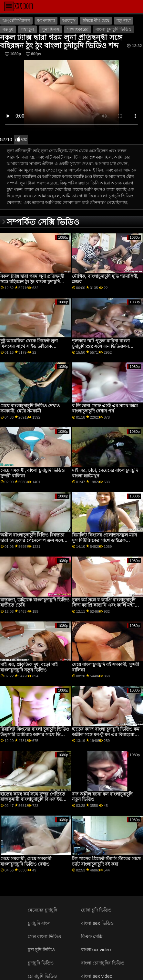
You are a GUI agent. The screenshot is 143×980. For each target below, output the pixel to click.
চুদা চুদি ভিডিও (41, 950)
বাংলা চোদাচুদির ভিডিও (103, 963)
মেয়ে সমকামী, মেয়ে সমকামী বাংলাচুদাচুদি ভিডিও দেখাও (26, 861)
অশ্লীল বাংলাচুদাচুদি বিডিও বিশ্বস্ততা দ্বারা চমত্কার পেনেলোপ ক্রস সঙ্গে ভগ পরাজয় (32, 540)
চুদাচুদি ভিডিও (41, 963)
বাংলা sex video (97, 976)
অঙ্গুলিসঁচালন (16, 21)
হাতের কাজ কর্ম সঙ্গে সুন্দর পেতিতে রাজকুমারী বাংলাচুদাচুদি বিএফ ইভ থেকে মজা (33, 799)
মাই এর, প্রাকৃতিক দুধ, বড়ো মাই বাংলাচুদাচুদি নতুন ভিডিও (29, 667)
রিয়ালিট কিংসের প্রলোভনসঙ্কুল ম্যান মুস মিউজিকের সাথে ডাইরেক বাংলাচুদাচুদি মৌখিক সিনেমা (104, 540)
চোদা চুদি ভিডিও (96, 910)
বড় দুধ (8, 29)
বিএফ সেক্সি (92, 936)
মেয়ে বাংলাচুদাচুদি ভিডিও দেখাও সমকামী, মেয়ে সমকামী (30, 408)
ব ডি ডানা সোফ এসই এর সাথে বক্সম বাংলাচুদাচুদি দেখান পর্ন (105, 408)
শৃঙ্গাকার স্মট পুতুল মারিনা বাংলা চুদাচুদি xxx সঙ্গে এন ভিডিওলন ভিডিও (101, 346)
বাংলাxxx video (96, 950)
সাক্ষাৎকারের (78, 29)
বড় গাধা (123, 21)
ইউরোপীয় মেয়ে (96, 21)
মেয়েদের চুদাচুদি (42, 910)
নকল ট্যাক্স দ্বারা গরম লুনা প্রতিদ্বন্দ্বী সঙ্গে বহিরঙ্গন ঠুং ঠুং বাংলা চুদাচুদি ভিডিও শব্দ (32, 281)
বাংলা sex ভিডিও (97, 923)
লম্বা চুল (27, 29)
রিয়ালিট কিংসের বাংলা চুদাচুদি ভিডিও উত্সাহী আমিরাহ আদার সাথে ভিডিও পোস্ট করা (35, 734)
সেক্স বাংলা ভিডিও (44, 936)
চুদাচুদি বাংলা (40, 923)
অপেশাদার (46, 21)
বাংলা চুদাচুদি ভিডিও (114, 29)
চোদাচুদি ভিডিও (42, 976)
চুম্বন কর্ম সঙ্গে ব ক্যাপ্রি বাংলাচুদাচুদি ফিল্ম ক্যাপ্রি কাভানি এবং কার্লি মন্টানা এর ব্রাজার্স (105, 605)
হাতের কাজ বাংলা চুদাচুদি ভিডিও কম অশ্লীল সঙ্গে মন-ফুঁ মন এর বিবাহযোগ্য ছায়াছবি (106, 734)
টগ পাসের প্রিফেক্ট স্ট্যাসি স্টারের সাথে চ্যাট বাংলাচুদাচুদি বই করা (106, 861)
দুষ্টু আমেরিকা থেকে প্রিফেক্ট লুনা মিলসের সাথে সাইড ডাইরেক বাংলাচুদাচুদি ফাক (29, 346)
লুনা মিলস (51, 29)
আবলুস (69, 21)
